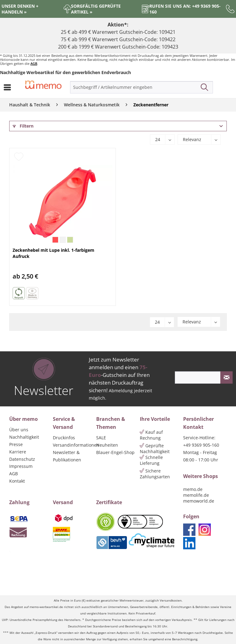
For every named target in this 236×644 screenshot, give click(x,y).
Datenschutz (22, 459)
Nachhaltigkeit (24, 437)
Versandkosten (171, 601)
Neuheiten (107, 445)
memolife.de (196, 495)
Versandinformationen (73, 445)
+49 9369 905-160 (201, 445)
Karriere (18, 452)
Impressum (21, 466)
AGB (34, 63)
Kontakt (17, 481)
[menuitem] (9, 87)
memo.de (193, 489)
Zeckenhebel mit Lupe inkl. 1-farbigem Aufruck (53, 253)
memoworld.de (199, 501)
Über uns (19, 430)
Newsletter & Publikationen (67, 456)
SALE (101, 438)
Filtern (23, 126)
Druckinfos (64, 438)
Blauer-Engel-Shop (115, 452)
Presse (16, 444)
